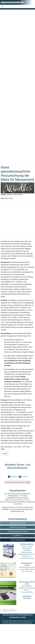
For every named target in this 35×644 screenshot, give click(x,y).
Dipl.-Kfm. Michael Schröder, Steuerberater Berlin (17, 623)
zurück (5, 454)
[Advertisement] (17, 85)
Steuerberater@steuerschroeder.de (20, 500)
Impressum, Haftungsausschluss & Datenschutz (16, 621)
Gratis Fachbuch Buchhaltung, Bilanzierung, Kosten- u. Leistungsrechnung (27, 590)
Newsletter (12, 477)
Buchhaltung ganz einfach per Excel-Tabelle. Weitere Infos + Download (27, 569)
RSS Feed (23, 477)
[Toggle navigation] (2, 6)
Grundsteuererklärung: (18, 482)
